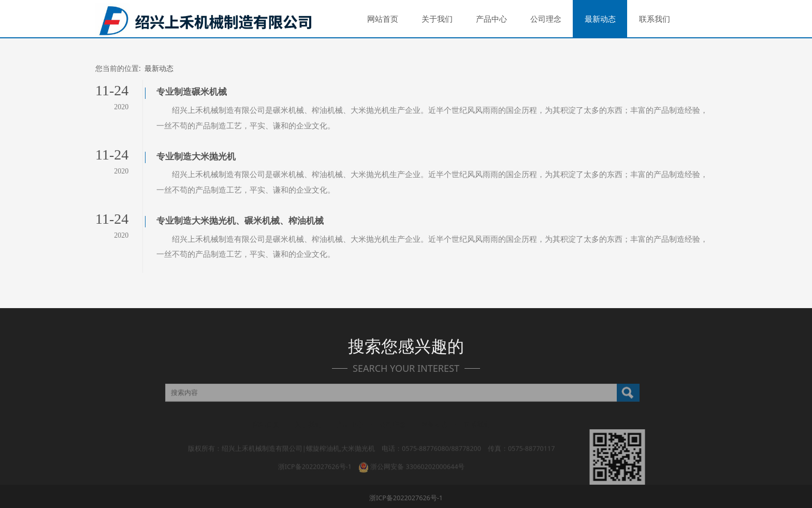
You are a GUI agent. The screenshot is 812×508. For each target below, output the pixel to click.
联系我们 (655, 19)
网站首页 (383, 19)
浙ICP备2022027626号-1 (315, 453)
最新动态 (600, 19)
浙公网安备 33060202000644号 (411, 453)
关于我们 (437, 19)
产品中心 (491, 19)
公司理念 (546, 19)
